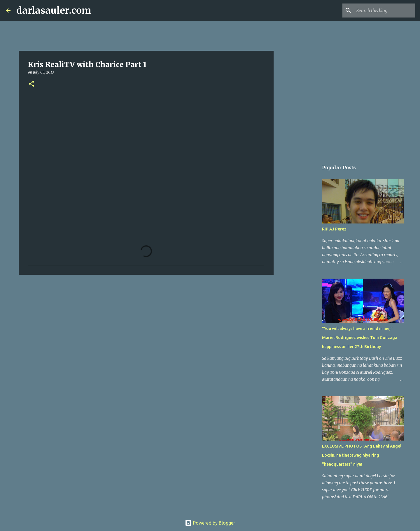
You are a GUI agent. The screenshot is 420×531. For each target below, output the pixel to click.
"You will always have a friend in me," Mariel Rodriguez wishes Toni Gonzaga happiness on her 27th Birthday (360, 338)
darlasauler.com (54, 11)
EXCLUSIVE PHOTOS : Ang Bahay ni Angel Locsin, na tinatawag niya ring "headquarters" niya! (362, 455)
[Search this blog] (385, 11)
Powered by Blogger (210, 523)
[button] (32, 84)
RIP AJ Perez (334, 229)
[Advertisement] (146, 324)
